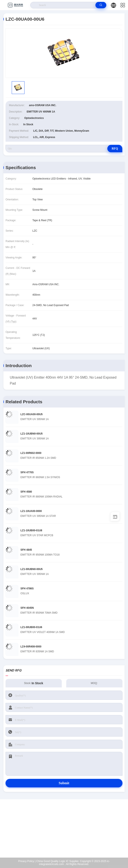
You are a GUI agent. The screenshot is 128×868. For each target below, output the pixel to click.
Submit (64, 783)
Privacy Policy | (27, 861)
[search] (101, 5)
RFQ (115, 149)
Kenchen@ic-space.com (67, 831)
